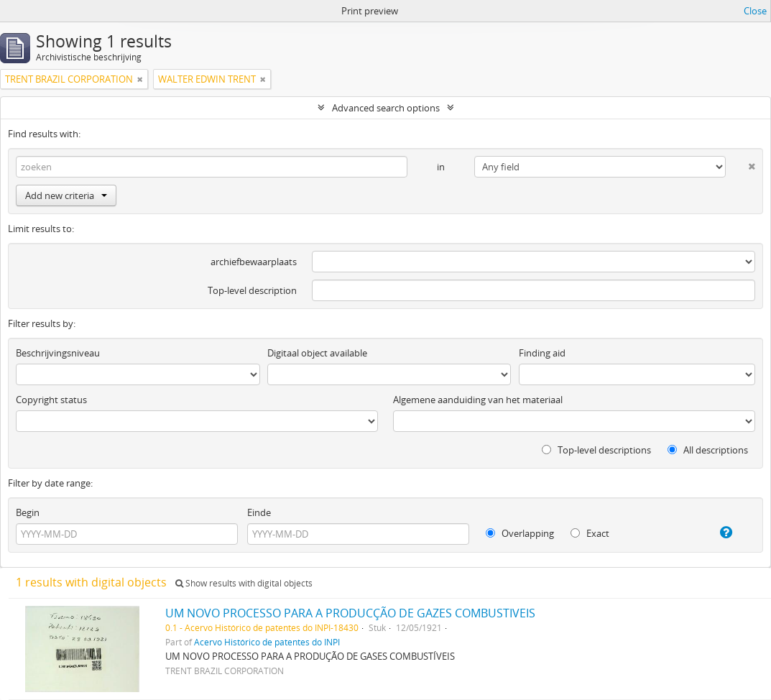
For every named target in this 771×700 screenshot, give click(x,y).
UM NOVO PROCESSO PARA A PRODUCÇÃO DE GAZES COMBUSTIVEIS (350, 613)
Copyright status (51, 400)
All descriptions (708, 450)
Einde (259, 512)
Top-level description (252, 290)
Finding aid (542, 353)
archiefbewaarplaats (254, 262)
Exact (590, 533)
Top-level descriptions (596, 450)
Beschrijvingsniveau (58, 353)
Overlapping (520, 533)
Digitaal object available (317, 353)
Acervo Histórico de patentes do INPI (267, 642)
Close (755, 11)
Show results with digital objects (244, 583)
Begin (28, 512)
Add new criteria (66, 195)
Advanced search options (386, 108)
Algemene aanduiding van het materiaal (478, 400)
